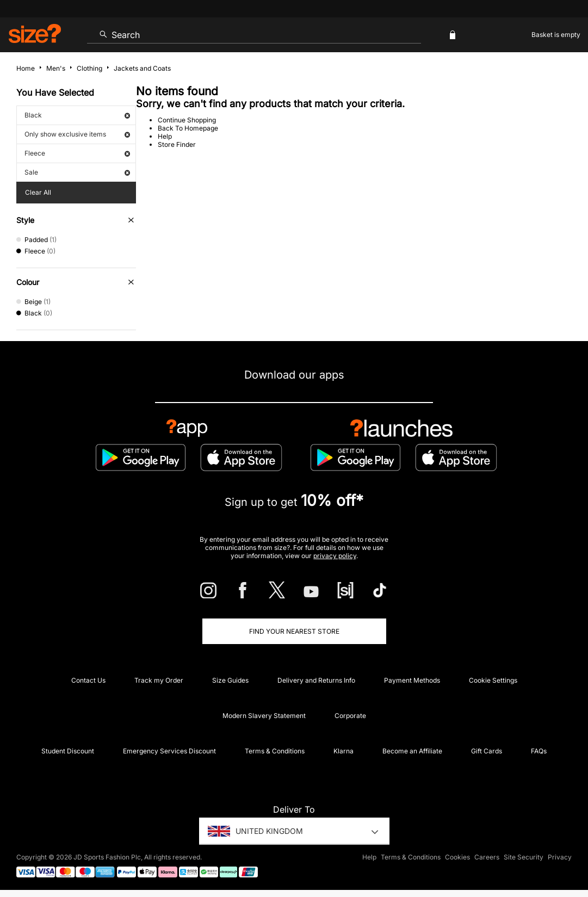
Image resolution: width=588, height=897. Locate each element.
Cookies (457, 857)
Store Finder (177, 144)
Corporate (350, 716)
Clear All (38, 192)
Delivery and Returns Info (316, 680)
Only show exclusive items (77, 134)
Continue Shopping (187, 120)
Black (77, 115)
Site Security (524, 857)
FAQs (539, 751)
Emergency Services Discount (169, 751)
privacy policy (335, 556)
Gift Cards (487, 751)
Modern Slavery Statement (264, 716)
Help (165, 136)
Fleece (77, 153)
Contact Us (88, 680)
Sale (77, 172)
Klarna (343, 751)
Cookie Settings (493, 680)
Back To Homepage (188, 128)
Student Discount (68, 751)
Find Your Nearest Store (294, 631)
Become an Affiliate (412, 751)
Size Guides (230, 680)
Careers (487, 857)
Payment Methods (412, 680)
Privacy (560, 857)
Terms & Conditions (275, 751)
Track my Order (159, 680)
